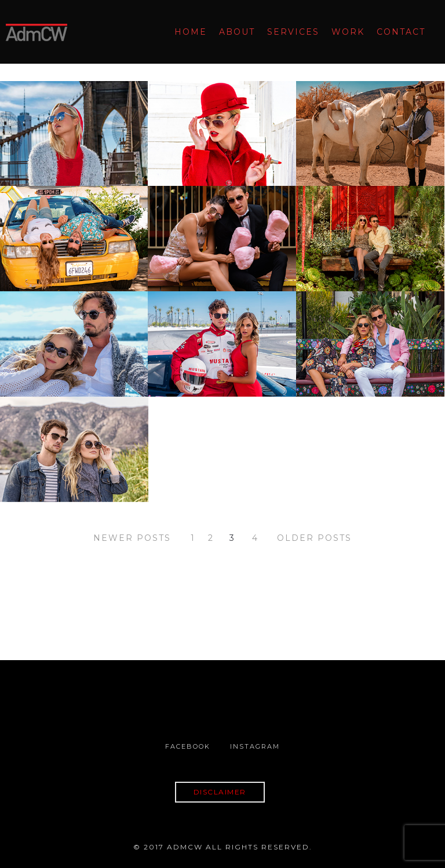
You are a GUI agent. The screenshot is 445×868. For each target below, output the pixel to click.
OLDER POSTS (314, 538)
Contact (401, 32)
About (237, 32)
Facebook (188, 746)
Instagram (255, 746)
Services (293, 32)
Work (348, 32)
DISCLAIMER (220, 792)
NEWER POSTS (132, 538)
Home (191, 32)
